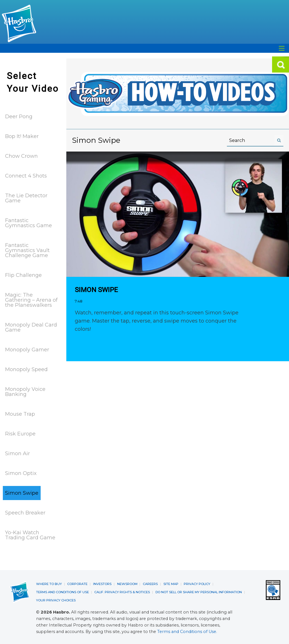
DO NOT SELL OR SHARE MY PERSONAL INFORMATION (199, 591)
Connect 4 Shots (26, 176)
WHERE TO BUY (49, 583)
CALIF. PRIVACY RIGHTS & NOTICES (122, 591)
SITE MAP (171, 583)
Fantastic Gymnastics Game (29, 223)
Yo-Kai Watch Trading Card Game (30, 535)
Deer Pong (19, 116)
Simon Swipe (22, 493)
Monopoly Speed (26, 369)
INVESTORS (102, 583)
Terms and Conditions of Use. (187, 630)
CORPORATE (77, 583)
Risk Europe (20, 433)
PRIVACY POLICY (197, 583)
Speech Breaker (25, 512)
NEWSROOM (127, 583)
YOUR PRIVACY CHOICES (56, 599)
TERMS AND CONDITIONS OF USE (63, 591)
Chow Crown (21, 156)
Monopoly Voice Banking (25, 391)
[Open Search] (282, 48)
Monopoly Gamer (27, 349)
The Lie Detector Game (26, 198)
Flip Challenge (23, 275)
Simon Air (17, 453)
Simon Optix (21, 473)
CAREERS (150, 583)
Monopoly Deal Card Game (31, 327)
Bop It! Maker (22, 136)
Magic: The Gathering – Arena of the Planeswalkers (31, 300)
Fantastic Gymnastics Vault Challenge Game (27, 250)
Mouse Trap (20, 414)
